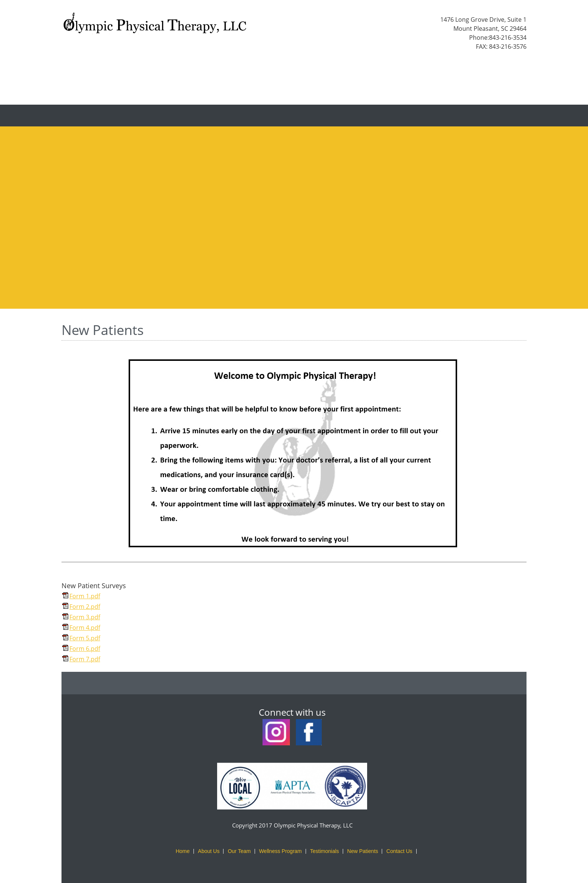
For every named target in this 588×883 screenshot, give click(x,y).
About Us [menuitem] (209, 851)
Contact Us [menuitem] (399, 851)
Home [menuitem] (182, 851)
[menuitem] (238, 116)
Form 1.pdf (85, 596)
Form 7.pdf (85, 659)
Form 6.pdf (85, 649)
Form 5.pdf (85, 638)
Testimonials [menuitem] (325, 851)
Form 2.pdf (85, 607)
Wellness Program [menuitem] (280, 851)
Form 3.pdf (85, 617)
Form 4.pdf (85, 628)
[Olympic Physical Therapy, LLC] (155, 26)
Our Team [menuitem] (239, 851)
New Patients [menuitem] (363, 851)
